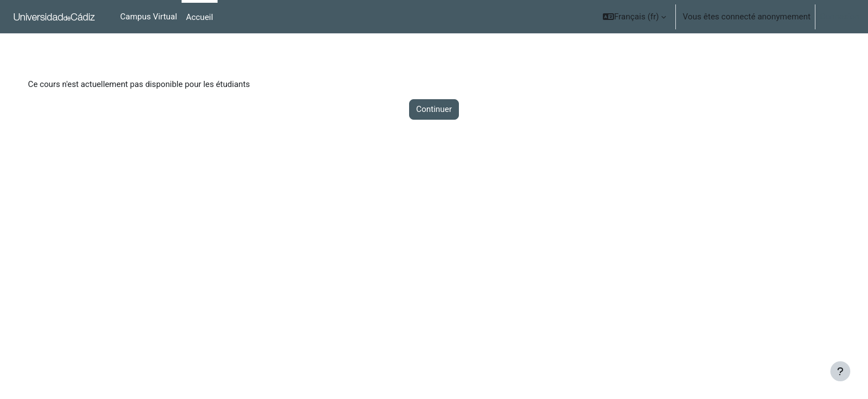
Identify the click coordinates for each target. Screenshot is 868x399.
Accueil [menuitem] (200, 17)
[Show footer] (840, 371)
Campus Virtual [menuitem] (149, 17)
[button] (634, 17)
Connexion (839, 17)
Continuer (434, 110)
